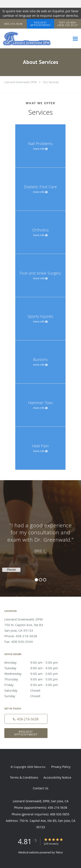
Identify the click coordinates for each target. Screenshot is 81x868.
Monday (36, 662)
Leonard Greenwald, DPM (21, 82)
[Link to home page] (35, 39)
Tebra (59, 852)
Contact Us (41, 788)
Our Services (51, 82)
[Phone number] (26, 719)
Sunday (36, 696)
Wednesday (36, 674)
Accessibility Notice (57, 777)
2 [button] (40, 580)
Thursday (36, 679)
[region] (40, 534)
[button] (41, 24)
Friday (36, 685)
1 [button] (36, 580)
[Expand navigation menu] (75, 39)
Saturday (36, 690)
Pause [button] (11, 570)
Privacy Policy (61, 767)
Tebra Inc (40, 767)
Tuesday (36, 668)
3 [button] (45, 580)
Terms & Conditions (24, 777)
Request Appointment (26, 733)
